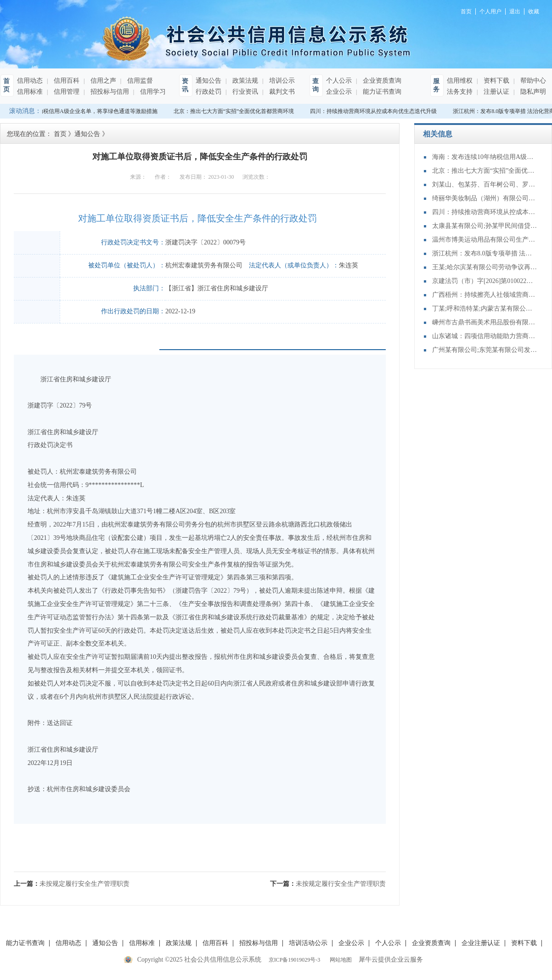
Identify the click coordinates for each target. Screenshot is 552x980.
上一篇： (72, 884)
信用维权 (460, 81)
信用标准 (30, 92)
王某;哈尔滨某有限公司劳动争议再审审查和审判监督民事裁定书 (485, 267)
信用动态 (30, 81)
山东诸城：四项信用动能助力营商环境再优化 (485, 336)
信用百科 (66, 81)
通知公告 (208, 81)
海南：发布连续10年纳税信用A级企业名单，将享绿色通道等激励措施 (485, 157)
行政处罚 (208, 92)
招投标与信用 (109, 92)
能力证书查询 (381, 92)
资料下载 (496, 81)
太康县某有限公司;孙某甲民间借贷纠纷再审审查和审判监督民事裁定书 (485, 226)
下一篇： (328, 884)
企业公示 (339, 92)
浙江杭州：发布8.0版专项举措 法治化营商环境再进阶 (485, 253)
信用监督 (139, 81)
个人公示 (339, 81)
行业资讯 (244, 92)
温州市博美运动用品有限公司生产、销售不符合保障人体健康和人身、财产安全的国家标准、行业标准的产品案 (485, 240)
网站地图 (339, 960)
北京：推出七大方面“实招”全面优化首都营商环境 (235, 111)
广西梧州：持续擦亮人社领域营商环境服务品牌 (485, 295)
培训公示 (281, 81)
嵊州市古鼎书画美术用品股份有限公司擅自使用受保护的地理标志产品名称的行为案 (485, 322)
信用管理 (66, 92)
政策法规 (244, 81)
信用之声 (102, 81)
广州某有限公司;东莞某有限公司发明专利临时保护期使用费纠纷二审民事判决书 (485, 350)
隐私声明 (532, 92)
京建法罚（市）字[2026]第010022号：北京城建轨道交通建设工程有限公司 (485, 281)
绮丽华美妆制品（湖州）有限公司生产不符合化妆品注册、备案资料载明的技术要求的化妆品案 (485, 198)
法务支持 (460, 92)
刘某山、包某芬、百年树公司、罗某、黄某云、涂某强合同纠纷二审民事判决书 (485, 184)
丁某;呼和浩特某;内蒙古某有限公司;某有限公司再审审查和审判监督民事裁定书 (485, 309)
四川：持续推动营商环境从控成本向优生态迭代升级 (375, 111)
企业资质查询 (381, 81)
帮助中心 (532, 81)
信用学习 (152, 92)
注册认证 (496, 92)
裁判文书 (281, 92)
